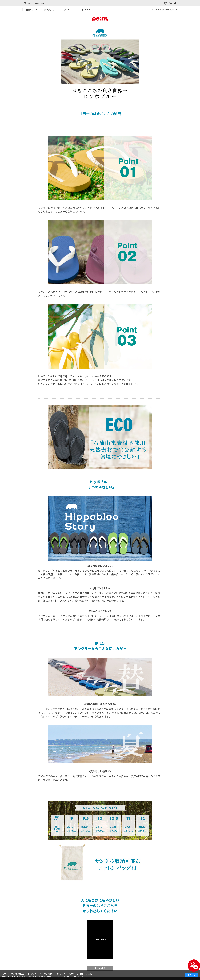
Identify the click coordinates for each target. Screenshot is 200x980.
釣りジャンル (50, 10)
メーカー (68, 10)
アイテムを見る (100, 940)
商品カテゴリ (32, 10)
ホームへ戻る (100, 968)
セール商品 (86, 10)
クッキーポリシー (69, 976)
